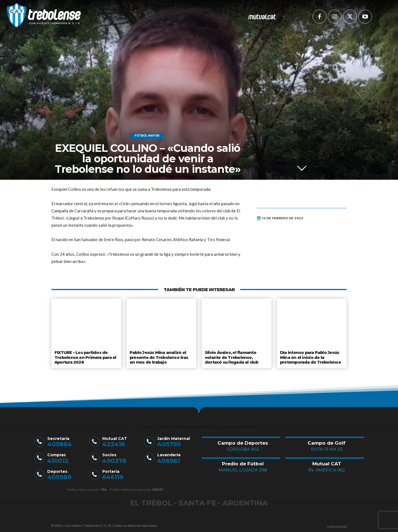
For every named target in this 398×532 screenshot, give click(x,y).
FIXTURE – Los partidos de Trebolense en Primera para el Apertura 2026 (85, 357)
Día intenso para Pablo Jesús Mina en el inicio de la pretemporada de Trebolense (310, 357)
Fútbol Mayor (147, 136)
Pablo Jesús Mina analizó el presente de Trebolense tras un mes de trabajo (159, 357)
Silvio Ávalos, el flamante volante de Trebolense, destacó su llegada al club (231, 357)
